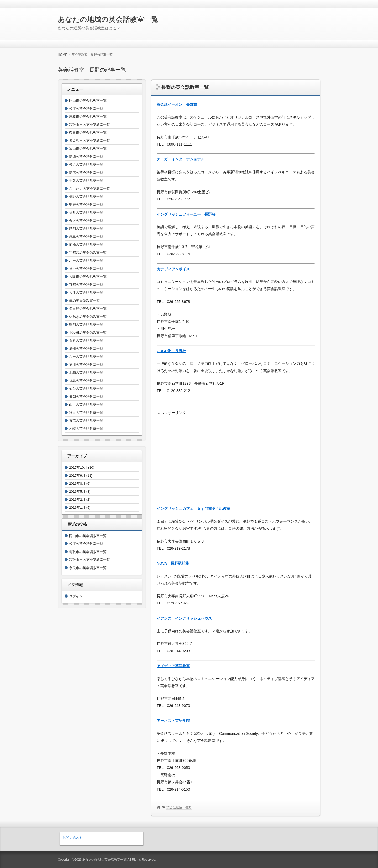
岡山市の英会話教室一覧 (88, 101)
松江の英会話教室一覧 (86, 109)
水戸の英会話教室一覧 (86, 261)
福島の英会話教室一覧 (86, 381)
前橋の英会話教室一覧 (86, 245)
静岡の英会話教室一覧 (86, 229)
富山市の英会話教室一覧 (88, 149)
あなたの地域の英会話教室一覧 (108, 19)
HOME (62, 55)
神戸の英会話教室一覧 (86, 269)
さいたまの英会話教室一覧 (90, 189)
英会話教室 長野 (179, 807)
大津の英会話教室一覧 (86, 293)
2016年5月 (77, 492)
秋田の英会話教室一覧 (86, 413)
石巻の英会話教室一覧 (86, 341)
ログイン (76, 596)
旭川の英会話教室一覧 (86, 365)
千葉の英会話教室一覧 (86, 181)
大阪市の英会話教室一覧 (88, 277)
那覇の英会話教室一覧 (86, 373)
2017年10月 (78, 467)
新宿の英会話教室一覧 (86, 173)
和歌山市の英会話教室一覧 (90, 125)
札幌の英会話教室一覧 (86, 429)
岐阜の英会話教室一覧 (86, 237)
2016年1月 (77, 508)
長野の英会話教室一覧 (185, 87)
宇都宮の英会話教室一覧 (88, 253)
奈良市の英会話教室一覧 (88, 133)
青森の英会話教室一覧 (86, 420)
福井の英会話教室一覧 (86, 213)
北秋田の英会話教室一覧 (88, 333)
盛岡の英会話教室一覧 (86, 397)
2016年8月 (77, 483)
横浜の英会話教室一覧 (86, 165)
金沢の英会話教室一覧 (86, 221)
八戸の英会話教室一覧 (86, 357)
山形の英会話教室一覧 (86, 404)
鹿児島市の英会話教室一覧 (90, 141)
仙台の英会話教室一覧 (86, 389)
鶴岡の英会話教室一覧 (86, 325)
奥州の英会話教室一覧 (86, 349)
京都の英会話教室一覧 (86, 285)
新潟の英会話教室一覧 (86, 157)
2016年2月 (77, 499)
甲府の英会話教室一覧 (86, 205)
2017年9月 (77, 476)
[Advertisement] (236, 453)
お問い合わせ (73, 837)
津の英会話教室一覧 (84, 301)
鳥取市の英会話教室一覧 (88, 117)
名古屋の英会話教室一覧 (88, 309)
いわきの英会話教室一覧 (88, 317)
